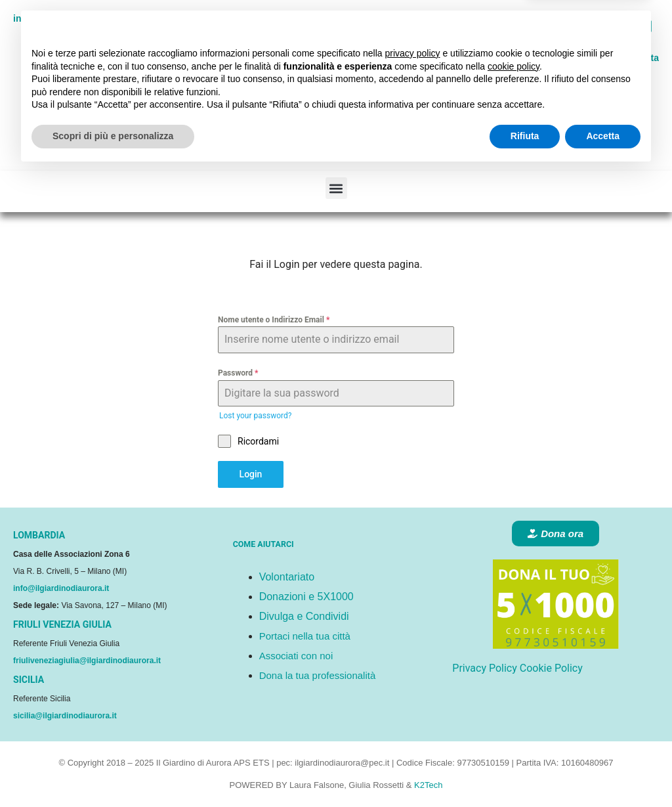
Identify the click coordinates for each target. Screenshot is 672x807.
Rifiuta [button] (525, 771)
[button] (336, 188)
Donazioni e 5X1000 (306, 597)
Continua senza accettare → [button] (580, 662)
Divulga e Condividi (304, 616)
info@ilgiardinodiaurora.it (61, 588)
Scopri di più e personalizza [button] (113, 771)
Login (251, 474)
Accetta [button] (603, 771)
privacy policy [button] (413, 688)
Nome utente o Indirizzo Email (274, 320)
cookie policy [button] (514, 701)
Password (238, 373)
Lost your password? (255, 416)
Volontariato (287, 577)
